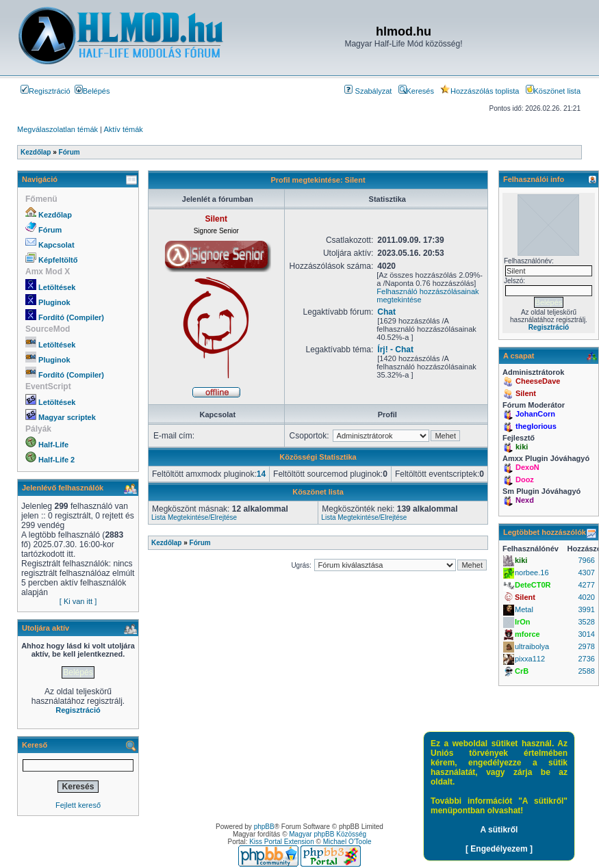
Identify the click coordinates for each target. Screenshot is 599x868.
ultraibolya (532, 646)
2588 (586, 671)
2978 (586, 646)
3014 (586, 634)
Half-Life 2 (56, 460)
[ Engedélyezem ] (499, 849)
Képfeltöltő (58, 260)
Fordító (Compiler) (71, 317)
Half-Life (53, 445)
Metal (524, 609)
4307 (586, 573)
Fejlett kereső (78, 805)
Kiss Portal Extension (282, 842)
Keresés (416, 91)
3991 (586, 609)
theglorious (536, 426)
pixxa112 (530, 659)
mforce (527, 634)
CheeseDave (538, 381)
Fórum (50, 230)
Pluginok (54, 302)
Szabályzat (368, 91)
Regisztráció (46, 91)
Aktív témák (123, 129)
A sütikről (499, 830)
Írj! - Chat (395, 350)
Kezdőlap (55, 215)
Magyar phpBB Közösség (328, 834)
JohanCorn (535, 414)
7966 (586, 560)
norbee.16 (532, 573)
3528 (586, 622)
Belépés (92, 91)
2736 (586, 659)
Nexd (525, 500)
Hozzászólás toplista (480, 91)
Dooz (525, 479)
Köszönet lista (553, 91)
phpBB (264, 827)
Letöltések (57, 287)
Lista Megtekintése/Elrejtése (194, 517)
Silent (526, 393)
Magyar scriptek (67, 417)
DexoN (527, 467)
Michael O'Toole (347, 842)
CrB (522, 671)
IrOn (523, 622)
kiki (522, 447)
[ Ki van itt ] (78, 601)
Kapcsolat (56, 245)
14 (261, 474)
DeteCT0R (533, 585)
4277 (586, 585)
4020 (586, 597)
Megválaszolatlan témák (58, 129)
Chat (386, 312)
